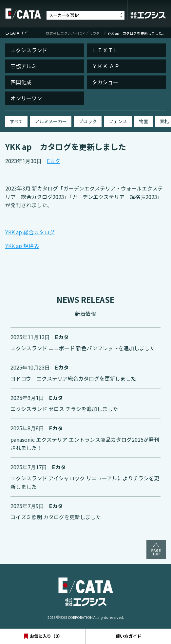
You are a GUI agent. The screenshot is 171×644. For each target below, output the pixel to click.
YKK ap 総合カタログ (30, 232)
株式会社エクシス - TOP (65, 33)
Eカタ (95, 33)
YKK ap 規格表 (22, 246)
